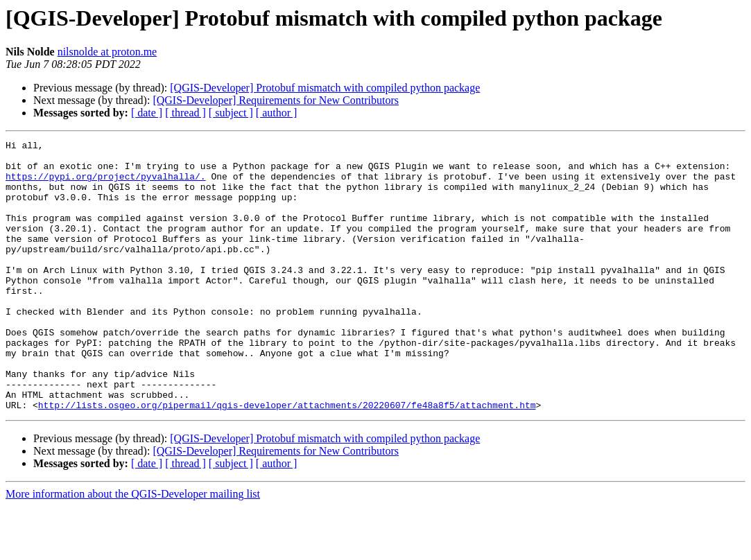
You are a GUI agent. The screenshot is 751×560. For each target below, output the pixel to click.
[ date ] (147, 113)
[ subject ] (231, 113)
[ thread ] (185, 113)
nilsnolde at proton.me (107, 52)
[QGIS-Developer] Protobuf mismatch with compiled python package (325, 88)
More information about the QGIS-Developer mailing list (133, 548)
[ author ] (277, 113)
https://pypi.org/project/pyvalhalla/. (106, 184)
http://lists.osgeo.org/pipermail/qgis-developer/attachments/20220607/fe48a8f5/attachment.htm (287, 459)
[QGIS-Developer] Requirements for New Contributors (276, 100)
